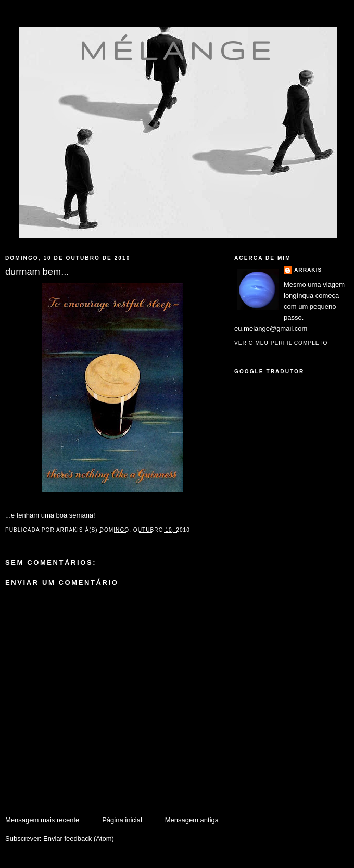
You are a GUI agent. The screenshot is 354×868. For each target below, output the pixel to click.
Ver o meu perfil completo (281, 343)
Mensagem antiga (192, 820)
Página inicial (122, 820)
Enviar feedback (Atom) (79, 839)
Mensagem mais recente (42, 820)
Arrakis (308, 270)
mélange (178, 50)
